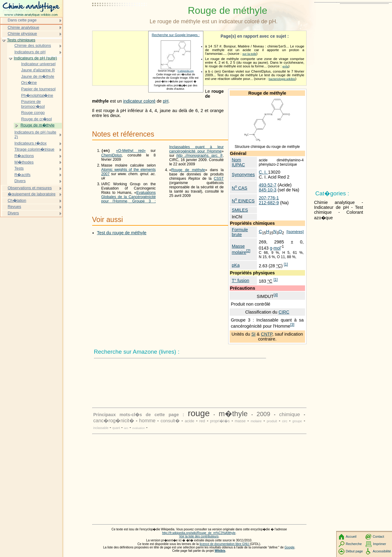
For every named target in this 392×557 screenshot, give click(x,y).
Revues (14, 207)
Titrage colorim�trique (34, 149)
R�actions (24, 156)
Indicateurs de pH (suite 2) (35, 135)
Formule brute (240, 232)
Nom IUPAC (238, 162)
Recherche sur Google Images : (176, 35)
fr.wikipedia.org (186, 71)
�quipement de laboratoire (32, 194)
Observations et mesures (30, 188)
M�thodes (24, 162)
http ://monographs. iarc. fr (200, 160)
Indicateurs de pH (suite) (35, 58)
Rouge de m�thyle (38, 125)
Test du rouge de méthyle (122, 233)
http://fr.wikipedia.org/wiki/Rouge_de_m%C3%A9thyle (199, 533)
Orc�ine (29, 83)
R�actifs (23, 175)
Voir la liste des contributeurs (199, 536)
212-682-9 (269, 203)
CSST (219, 183)
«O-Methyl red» (131, 151)
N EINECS (243, 201)
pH (166, 101)
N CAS (240, 188)
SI (254, 334)
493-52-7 (268, 185)
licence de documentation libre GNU (225, 544)
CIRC (284, 312)
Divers (20, 181)
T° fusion (241, 280)
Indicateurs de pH (30, 52)
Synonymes (243, 175)
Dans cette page (22, 20)
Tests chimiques (21, 40)
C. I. (263, 172)
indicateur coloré (139, 101)
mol (277, 248)
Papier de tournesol (38, 89)
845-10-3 (268, 190)
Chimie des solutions (33, 45)
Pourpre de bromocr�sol (33, 104)
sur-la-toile (249, 54)
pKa (236, 265)
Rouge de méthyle (188, 174)
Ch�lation (17, 200)
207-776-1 (269, 198)
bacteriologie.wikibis (282, 79)
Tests (19, 168)
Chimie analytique (23, 27)
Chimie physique (22, 34)
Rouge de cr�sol (36, 119)
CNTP (267, 334)
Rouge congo (33, 113)
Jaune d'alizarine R (38, 70)
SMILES (240, 210)
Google (290, 547)
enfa (285, 66)
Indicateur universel (38, 64)
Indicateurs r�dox (30, 143)
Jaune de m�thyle (38, 76)
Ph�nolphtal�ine (37, 95)
